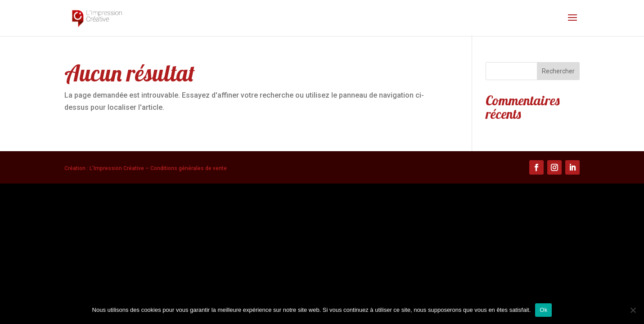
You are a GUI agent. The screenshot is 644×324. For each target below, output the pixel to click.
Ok (543, 310)
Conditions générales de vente (189, 168)
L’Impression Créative (117, 168)
